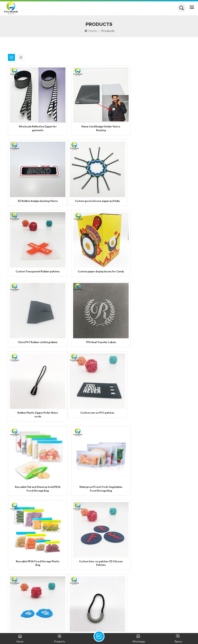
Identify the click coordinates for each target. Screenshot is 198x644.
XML (128, 622)
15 (82, 517)
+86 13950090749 (40, 587)
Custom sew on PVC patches (37, 345)
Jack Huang (29, 600)
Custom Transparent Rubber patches (99, 199)
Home (90, 31)
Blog (139, 622)
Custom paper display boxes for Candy (161, 200)
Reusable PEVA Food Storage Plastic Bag (37, 420)
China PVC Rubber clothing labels (37, 272)
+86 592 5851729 (27, 580)
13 (60, 517)
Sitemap (152, 622)
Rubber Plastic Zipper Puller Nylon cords (161, 274)
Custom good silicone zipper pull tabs (37, 199)
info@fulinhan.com (32, 607)
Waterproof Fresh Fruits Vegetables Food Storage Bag (161, 347)
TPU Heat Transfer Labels (99, 272)
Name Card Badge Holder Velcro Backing (99, 127)
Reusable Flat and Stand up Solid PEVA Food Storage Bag (99, 347)
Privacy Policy (173, 622)
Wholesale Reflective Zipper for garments (37, 127)
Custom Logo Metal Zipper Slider (99, 491)
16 (94, 517)
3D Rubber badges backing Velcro (161, 125)
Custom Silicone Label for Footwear (161, 418)
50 (117, 517)
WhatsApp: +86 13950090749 (31, 593)
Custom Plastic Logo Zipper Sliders (161, 491)
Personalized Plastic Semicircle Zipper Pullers (37, 493)
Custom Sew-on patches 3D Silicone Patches (99, 420)
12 (48, 517)
